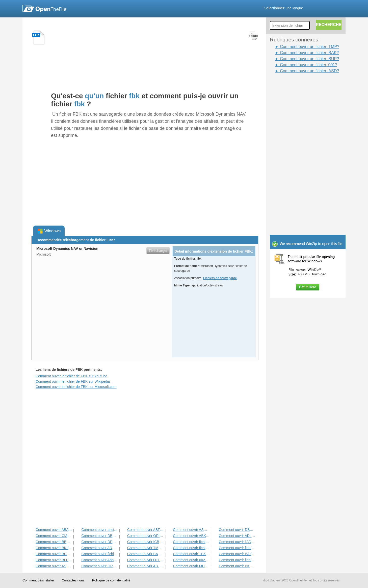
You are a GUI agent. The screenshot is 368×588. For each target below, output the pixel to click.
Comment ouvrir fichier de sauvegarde (237, 548)
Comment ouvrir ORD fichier (100, 566)
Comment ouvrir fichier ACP (100, 554)
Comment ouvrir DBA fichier (237, 530)
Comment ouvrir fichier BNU (191, 548)
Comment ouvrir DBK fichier (100, 536)
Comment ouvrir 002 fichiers (191, 560)
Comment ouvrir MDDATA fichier (191, 566)
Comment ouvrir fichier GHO (191, 542)
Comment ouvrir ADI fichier (237, 536)
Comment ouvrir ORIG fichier (146, 536)
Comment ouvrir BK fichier (54, 548)
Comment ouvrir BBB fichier (54, 542)
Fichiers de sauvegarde (220, 278)
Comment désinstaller (38, 580)
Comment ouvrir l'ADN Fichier (237, 542)
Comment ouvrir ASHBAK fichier (191, 530)
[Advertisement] (310, 150)
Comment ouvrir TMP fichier (146, 548)
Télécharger (158, 251)
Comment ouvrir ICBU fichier (146, 542)
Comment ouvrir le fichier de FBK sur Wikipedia (73, 381)
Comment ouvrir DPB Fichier (100, 542)
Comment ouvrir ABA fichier (54, 530)
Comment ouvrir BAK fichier (146, 554)
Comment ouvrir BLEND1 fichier (54, 560)
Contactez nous (73, 580)
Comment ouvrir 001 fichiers (146, 560)
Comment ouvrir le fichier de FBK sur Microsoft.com (76, 387)
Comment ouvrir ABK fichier (191, 536)
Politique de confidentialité (111, 580)
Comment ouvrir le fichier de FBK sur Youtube (71, 376)
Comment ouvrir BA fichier (237, 554)
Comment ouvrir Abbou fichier (100, 560)
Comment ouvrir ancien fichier (100, 530)
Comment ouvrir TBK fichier (191, 554)
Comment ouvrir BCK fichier (54, 554)
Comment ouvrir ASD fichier (54, 566)
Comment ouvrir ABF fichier (146, 530)
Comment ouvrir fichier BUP (237, 560)
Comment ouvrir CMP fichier (54, 536)
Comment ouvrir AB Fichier (146, 566)
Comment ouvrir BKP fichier (237, 566)
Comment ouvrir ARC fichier (100, 548)
